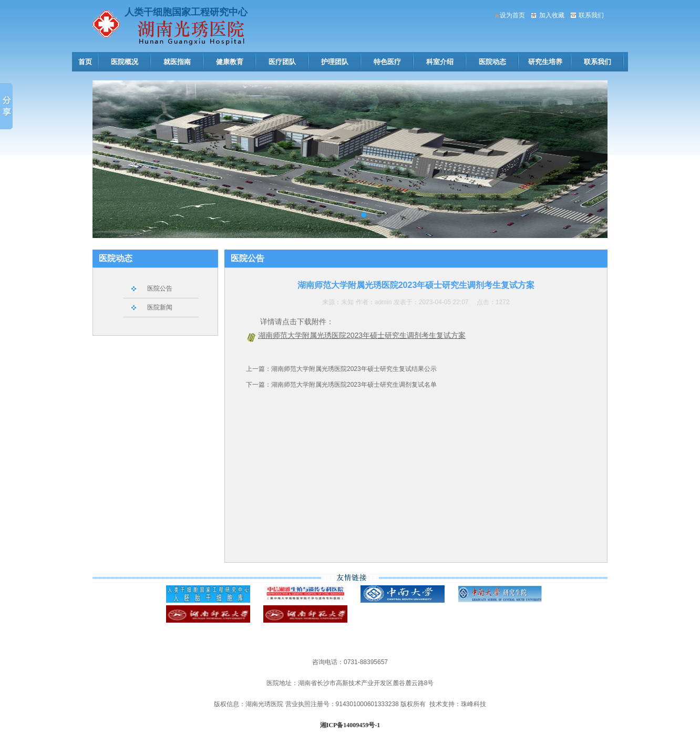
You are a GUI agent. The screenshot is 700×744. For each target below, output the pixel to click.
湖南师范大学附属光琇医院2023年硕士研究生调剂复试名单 (354, 385)
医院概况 (125, 62)
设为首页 (512, 15)
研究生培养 (545, 62)
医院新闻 (160, 307)
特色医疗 (387, 62)
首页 (85, 62)
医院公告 (160, 288)
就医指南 (177, 62)
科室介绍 (440, 62)
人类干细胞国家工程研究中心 (186, 12)
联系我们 (591, 15)
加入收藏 (552, 15)
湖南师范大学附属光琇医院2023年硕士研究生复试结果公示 (354, 369)
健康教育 (230, 62)
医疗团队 (282, 62)
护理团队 (335, 62)
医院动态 (492, 62)
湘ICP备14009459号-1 (350, 725)
